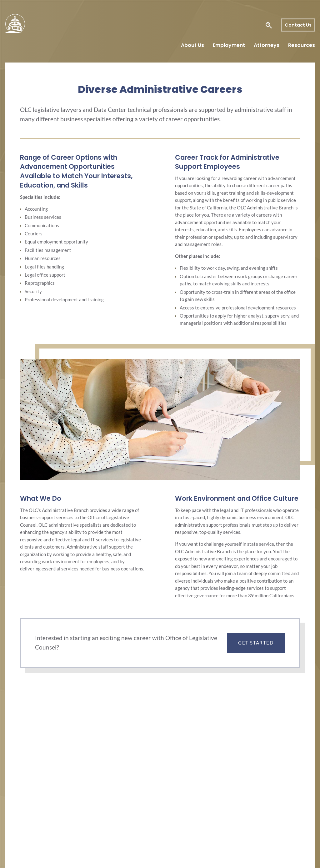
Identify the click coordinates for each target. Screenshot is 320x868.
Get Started (256, 643)
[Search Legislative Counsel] (260, 25)
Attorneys (267, 45)
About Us (192, 45)
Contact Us (298, 25)
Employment (229, 45)
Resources (302, 45)
